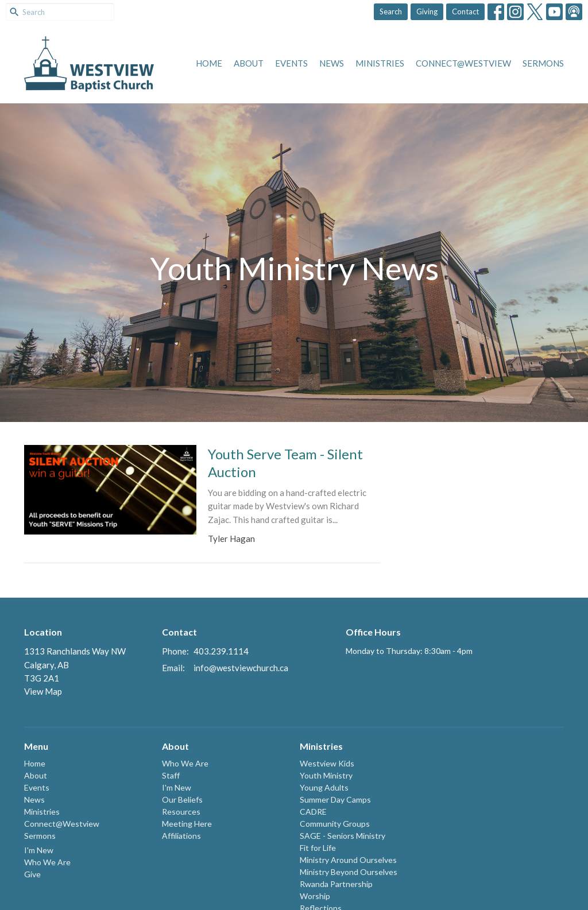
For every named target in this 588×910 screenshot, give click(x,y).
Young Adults (324, 787)
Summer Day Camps (335, 799)
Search (391, 11)
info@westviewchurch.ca (241, 668)
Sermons (543, 63)
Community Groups (335, 824)
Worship (315, 896)
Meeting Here (187, 824)
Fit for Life (318, 848)
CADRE (313, 812)
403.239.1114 (221, 651)
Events (291, 63)
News (332, 63)
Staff (171, 775)
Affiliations (181, 836)
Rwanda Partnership (336, 884)
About (249, 63)
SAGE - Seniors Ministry (343, 836)
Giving (427, 11)
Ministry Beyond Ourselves (349, 872)
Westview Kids (327, 763)
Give (32, 874)
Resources (181, 812)
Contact (465, 11)
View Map (43, 691)
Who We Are (47, 862)
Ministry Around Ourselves (348, 860)
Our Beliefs (182, 799)
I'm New (39, 850)
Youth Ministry (326, 775)
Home (209, 63)
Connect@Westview (463, 63)
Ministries (380, 63)
